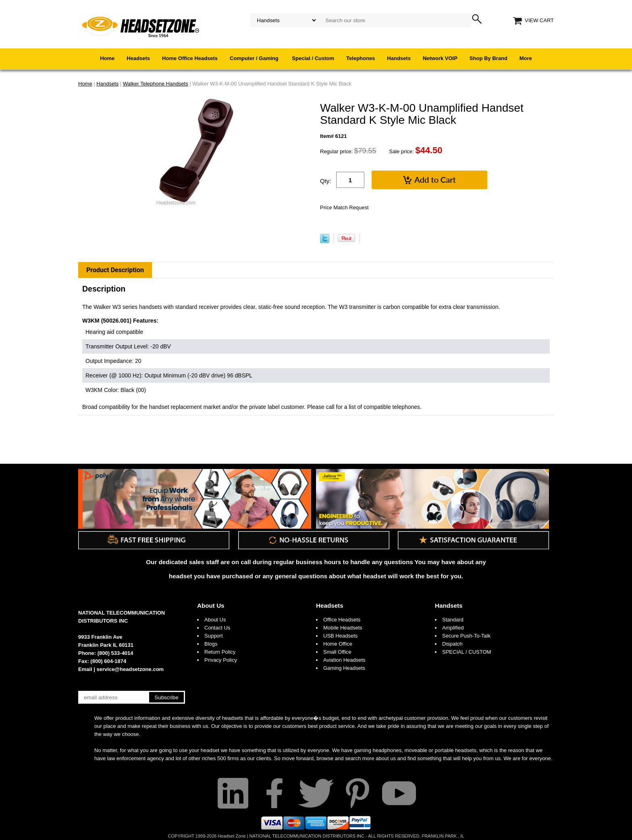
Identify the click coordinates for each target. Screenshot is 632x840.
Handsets (399, 58)
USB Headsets (340, 636)
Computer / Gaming (255, 58)
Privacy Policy (221, 660)
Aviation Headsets (344, 660)
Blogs (211, 644)
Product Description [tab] (115, 270)
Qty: (326, 181)
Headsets (138, 58)
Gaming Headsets (344, 668)
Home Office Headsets (190, 58)
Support (214, 636)
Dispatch (452, 644)
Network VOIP (440, 58)
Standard (453, 620)
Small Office (337, 652)
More (526, 58)
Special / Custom (313, 58)
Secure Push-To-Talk (466, 636)
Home (107, 58)
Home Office (338, 644)
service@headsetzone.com (130, 669)
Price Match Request (344, 207)
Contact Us (217, 628)
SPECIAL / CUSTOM (467, 652)
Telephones (361, 58)
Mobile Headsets (343, 628)
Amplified (453, 628)
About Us (211, 606)
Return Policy (220, 652)
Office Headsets (342, 620)
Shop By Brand (489, 58)
